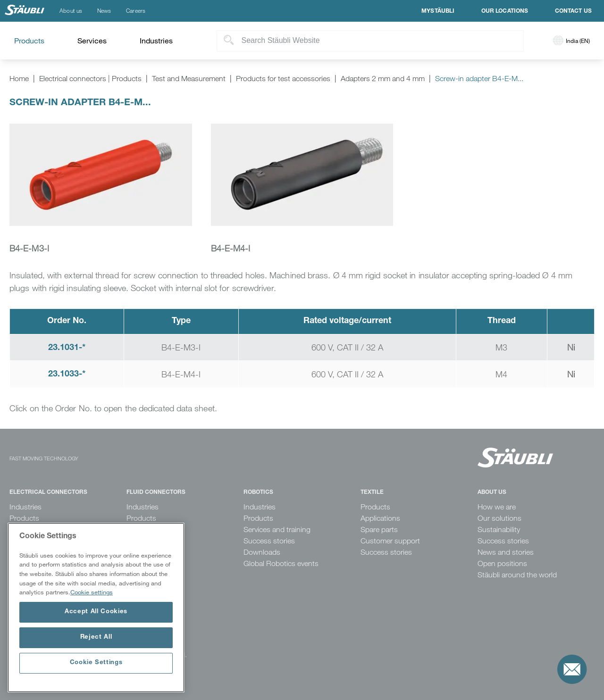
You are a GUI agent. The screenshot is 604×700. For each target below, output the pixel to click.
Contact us (574, 11)
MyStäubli (438, 11)
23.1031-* (67, 348)
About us (71, 11)
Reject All (96, 637)
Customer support (390, 541)
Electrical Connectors (48, 492)
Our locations (505, 11)
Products (24, 518)
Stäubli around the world (517, 575)
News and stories (506, 552)
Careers (136, 11)
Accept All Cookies (96, 612)
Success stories (269, 541)
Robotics (258, 492)
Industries (25, 507)
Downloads (262, 552)
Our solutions (499, 518)
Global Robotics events (281, 563)
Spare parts (379, 529)
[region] (96, 608)
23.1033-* (67, 375)
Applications (380, 518)
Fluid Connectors (156, 492)
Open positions (502, 563)
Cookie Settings (96, 663)
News (104, 11)
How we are (497, 507)
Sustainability (499, 529)
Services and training (277, 529)
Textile (372, 492)
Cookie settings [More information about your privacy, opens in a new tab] (92, 592)
